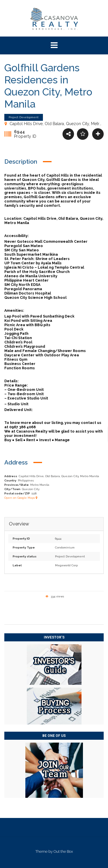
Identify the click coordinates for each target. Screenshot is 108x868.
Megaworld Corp (66, 565)
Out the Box (63, 851)
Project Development (70, 556)
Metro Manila (40, 485)
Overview (19, 524)
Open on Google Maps (21, 498)
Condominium (65, 547)
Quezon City (31, 489)
